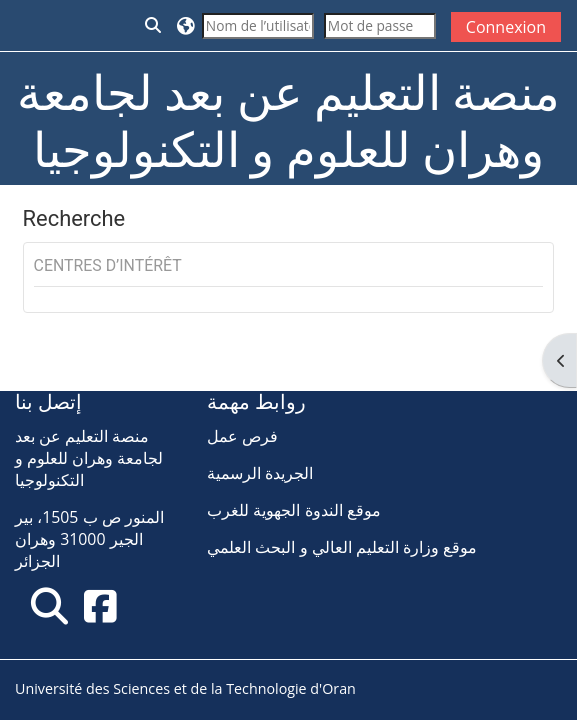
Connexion (506, 27)
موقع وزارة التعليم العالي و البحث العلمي (342, 547)
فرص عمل (242, 436)
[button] (154, 25)
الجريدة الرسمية (260, 473)
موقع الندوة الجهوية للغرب (293, 510)
